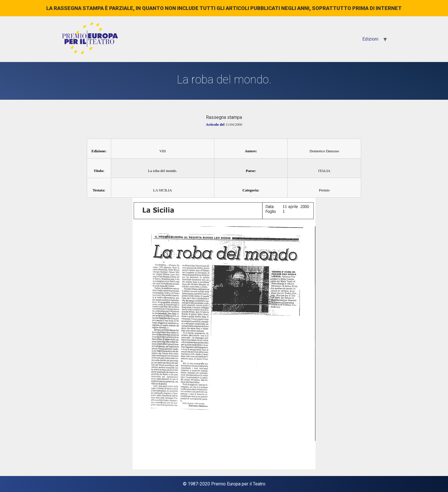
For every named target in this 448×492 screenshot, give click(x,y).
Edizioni (370, 39)
